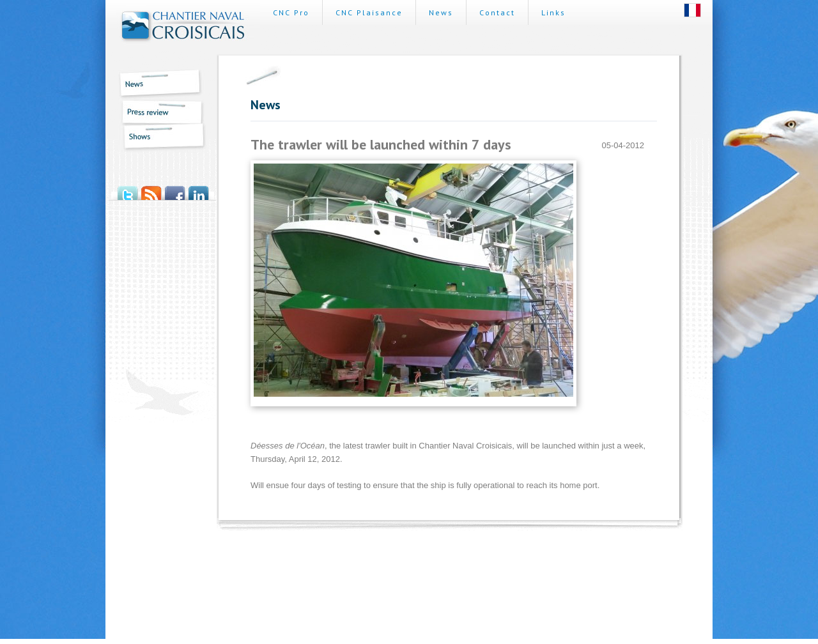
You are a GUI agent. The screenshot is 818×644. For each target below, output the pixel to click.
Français (692, 10)
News (157, 84)
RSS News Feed (151, 189)
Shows (157, 138)
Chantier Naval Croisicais (183, 27)
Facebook (175, 189)
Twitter (127, 189)
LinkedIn (198, 189)
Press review (157, 112)
